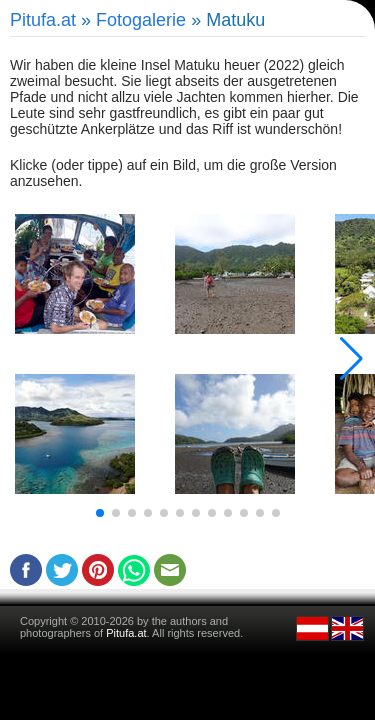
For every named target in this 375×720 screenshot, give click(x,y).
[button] (100, 513)
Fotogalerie (141, 20)
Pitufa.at (43, 20)
